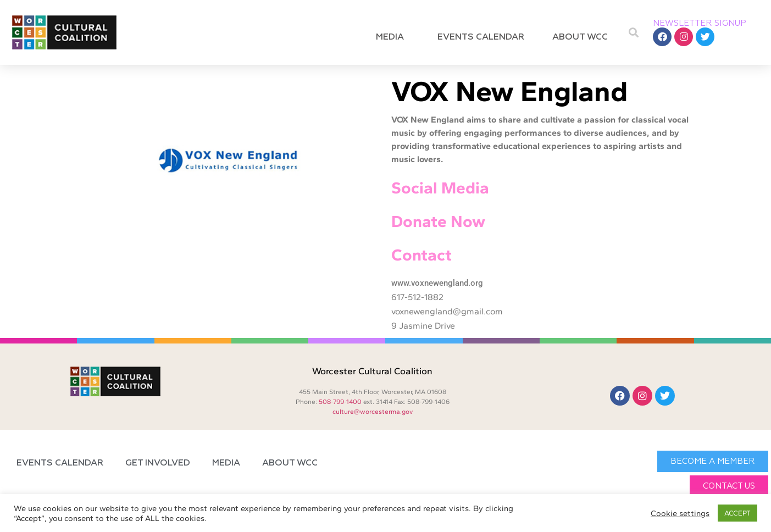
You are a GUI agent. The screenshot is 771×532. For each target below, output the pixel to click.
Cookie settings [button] (680, 513)
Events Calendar (481, 37)
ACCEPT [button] (737, 513)
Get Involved (158, 463)
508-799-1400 (340, 402)
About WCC (583, 37)
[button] (633, 33)
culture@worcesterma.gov (373, 412)
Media (393, 37)
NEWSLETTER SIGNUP (700, 23)
